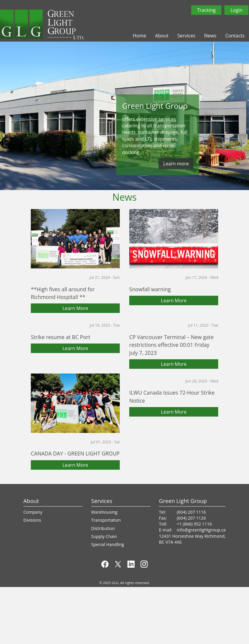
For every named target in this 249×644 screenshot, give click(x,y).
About (162, 36)
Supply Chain (104, 536)
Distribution (103, 528)
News (210, 36)
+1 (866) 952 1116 (194, 524)
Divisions (32, 520)
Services (186, 36)
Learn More (75, 308)
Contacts (235, 36)
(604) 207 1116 (191, 512)
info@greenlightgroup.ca (201, 530)
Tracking (206, 10)
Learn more (176, 164)
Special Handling (108, 544)
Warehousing (104, 512)
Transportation (106, 520)
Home (139, 36)
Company (33, 512)
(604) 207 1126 (191, 518)
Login (236, 10)
